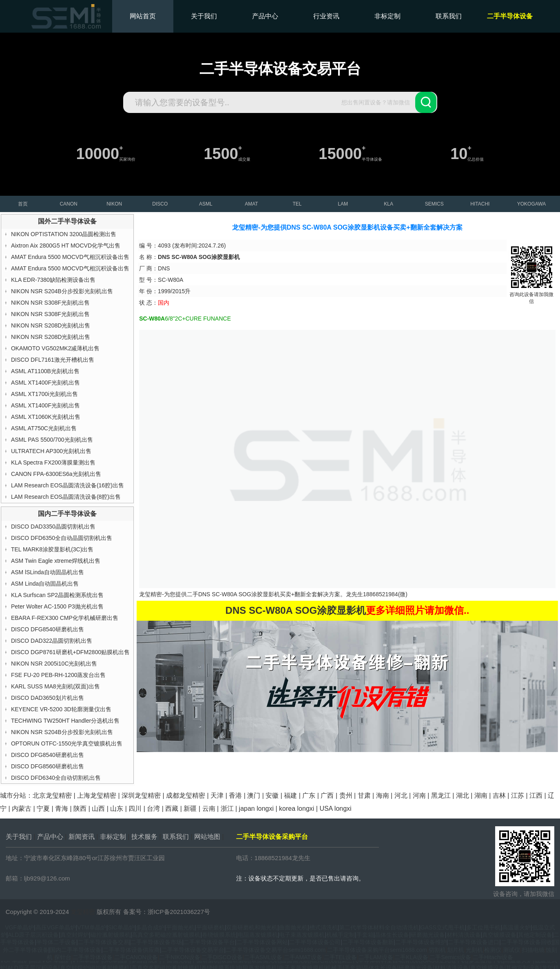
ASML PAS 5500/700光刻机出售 (52, 440)
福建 (290, 795)
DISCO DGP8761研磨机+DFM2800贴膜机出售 (70, 652)
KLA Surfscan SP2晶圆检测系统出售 (57, 595)
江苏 (518, 795)
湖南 (481, 795)
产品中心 (265, 16)
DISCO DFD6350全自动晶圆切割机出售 (62, 538)
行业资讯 (326, 16)
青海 (62, 809)
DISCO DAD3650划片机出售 (48, 698)
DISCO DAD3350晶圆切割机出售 (53, 527)
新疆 (190, 809)
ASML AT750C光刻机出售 (44, 428)
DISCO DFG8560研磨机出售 (48, 766)
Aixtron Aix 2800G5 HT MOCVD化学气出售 (66, 246)
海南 (383, 795)
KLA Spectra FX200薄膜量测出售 (53, 462)
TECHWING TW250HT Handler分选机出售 (65, 721)
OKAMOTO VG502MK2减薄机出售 (55, 348)
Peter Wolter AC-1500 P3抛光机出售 (57, 606)
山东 (117, 809)
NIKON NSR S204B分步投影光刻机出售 (62, 291)
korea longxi (297, 809)
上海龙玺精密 (97, 795)
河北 (401, 795)
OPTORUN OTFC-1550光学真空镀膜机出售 (67, 743)
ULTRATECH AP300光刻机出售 (51, 451)
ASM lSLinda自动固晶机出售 (48, 572)
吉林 (499, 795)
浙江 (227, 809)
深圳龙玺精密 (141, 795)
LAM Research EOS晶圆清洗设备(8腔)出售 (66, 497)
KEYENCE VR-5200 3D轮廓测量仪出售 (61, 709)
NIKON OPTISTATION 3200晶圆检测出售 (64, 234)
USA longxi (335, 809)
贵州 (346, 795)
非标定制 (387, 16)
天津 (217, 795)
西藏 (172, 809)
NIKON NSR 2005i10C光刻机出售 (54, 664)
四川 (135, 809)
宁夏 (43, 809)
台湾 (153, 809)
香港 (235, 795)
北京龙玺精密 (52, 795)
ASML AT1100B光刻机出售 (45, 371)
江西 (536, 795)
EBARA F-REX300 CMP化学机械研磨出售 (65, 618)
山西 (98, 809)
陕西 (80, 809)
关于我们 (204, 16)
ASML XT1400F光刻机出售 (45, 383)
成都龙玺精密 (186, 795)
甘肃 (364, 795)
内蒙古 (22, 809)
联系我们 (449, 16)
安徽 (272, 795)
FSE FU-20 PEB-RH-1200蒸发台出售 (59, 675)
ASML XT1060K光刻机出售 (46, 417)
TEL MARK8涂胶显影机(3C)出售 (52, 549)
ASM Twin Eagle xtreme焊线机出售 (56, 561)
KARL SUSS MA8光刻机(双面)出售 (55, 686)
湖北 (463, 795)
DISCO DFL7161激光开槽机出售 (53, 360)
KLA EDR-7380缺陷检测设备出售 (53, 280)
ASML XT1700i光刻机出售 (44, 394)
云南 (209, 809)
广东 (309, 795)
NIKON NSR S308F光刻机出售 (50, 303)
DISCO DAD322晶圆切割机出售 (52, 641)
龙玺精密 (83, 912)
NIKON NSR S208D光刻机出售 (51, 325)
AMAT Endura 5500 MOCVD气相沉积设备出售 (70, 257)
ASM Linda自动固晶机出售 (45, 584)
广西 (327, 795)
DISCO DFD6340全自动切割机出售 (56, 778)
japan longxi (256, 809)
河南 (419, 795)
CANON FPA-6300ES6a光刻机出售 (56, 474)
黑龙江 (441, 795)
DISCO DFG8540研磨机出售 (48, 629)
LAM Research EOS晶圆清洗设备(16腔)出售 (68, 485)
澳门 (254, 795)
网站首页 (143, 16)
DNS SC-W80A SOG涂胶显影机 (239, 594)
